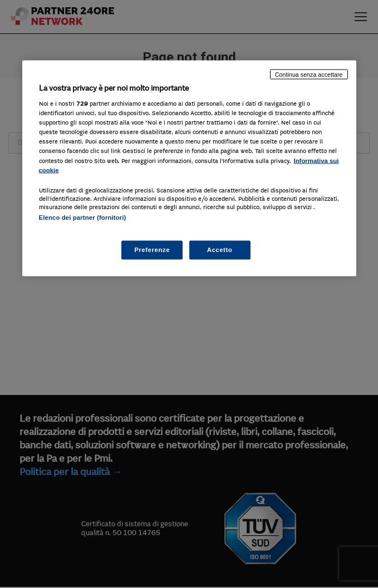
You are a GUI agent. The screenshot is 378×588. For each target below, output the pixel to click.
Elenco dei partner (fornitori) (83, 217)
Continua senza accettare (309, 74)
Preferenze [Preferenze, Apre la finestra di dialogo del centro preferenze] (152, 250)
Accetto (220, 250)
